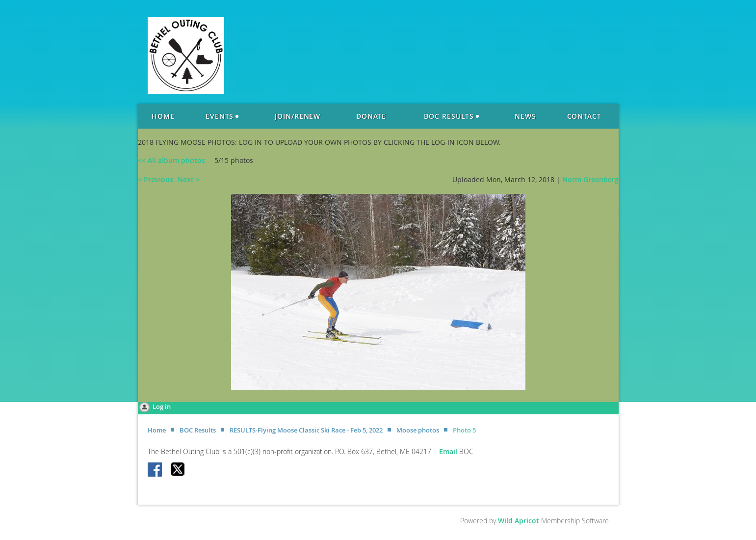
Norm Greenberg (590, 179)
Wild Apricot (519, 521)
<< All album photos (171, 160)
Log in (162, 406)
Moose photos (418, 430)
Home (157, 430)
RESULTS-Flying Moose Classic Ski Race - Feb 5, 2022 (306, 430)
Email (449, 451)
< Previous (156, 179)
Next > (189, 179)
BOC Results (198, 430)
